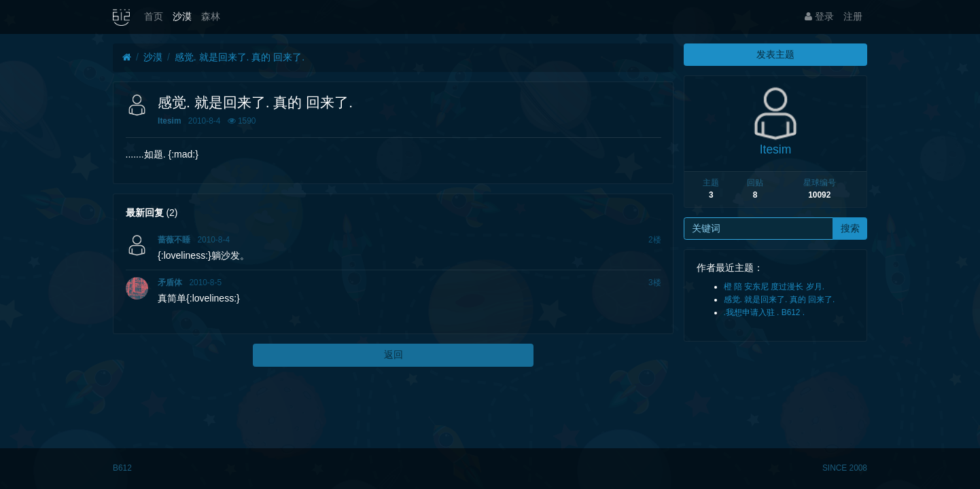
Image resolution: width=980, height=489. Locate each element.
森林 (211, 16)
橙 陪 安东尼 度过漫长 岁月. (774, 287)
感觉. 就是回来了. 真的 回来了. (240, 57)
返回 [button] (393, 355)
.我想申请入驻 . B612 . (765, 312)
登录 (819, 16)
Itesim (169, 121)
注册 (853, 16)
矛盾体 (170, 283)
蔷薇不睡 (174, 240)
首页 (154, 16)
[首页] (127, 57)
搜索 (850, 228)
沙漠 (182, 16)
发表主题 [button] (775, 54)
